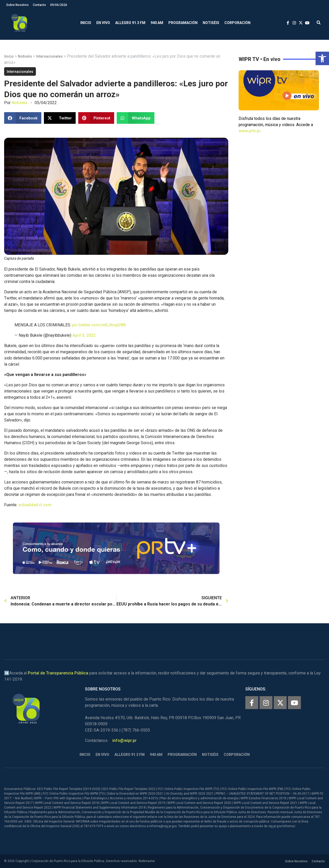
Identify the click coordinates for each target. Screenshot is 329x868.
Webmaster (147, 861)
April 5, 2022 (84, 335)
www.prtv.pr (250, 131)
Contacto (39, 5)
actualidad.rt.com (35, 505)
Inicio (86, 23)
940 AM (157, 23)
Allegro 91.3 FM (130, 23)
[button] (322, 58)
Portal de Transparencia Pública (58, 673)
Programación (183, 23)
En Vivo (103, 23)
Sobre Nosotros (17, 5)
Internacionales (49, 56)
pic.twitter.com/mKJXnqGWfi (99, 325)
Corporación (237, 23)
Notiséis (211, 23)
